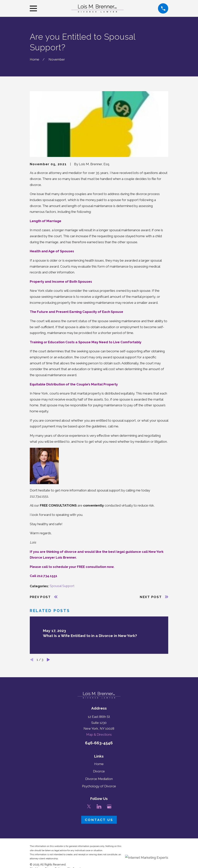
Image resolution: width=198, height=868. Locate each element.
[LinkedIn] (99, 806)
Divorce (99, 771)
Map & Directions (99, 734)
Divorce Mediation (99, 779)
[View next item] (48, 660)
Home (99, 764)
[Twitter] (89, 806)
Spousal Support (62, 586)
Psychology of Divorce (99, 786)
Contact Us (99, 820)
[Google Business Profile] (109, 806)
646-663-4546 (99, 743)
